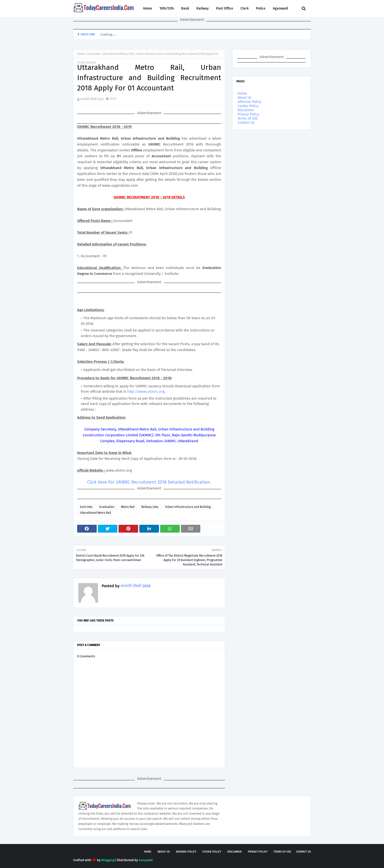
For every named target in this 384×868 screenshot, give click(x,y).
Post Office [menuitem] (225, 8)
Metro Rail (128, 507)
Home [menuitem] (148, 8)
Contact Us (246, 123)
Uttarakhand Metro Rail (96, 513)
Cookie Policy (248, 106)
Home (81, 54)
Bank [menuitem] (185, 8)
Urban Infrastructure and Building (188, 507)
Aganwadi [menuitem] (280, 8)
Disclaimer (246, 110)
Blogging (108, 860)
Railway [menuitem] (203, 8)
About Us (245, 98)
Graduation (107, 507)
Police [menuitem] (261, 8)
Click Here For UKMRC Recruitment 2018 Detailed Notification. (149, 482)
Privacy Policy (248, 114)
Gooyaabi (146, 860)
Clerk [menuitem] (245, 8)
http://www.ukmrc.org (146, 391)
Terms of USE (248, 118)
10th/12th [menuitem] (167, 8)
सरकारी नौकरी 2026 (92, 99)
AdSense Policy (249, 102)
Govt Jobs (94, 54)
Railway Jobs (150, 507)
